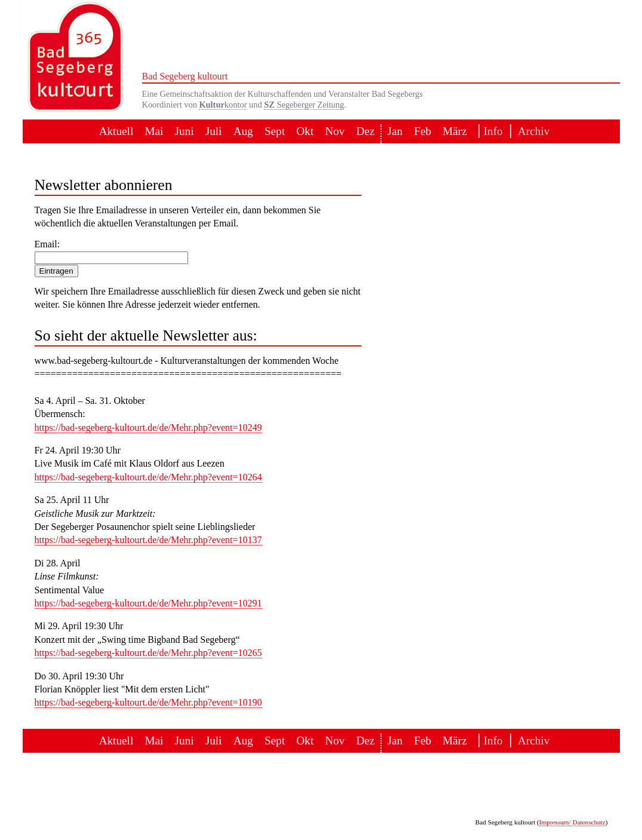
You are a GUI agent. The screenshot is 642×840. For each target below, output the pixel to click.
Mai (154, 131)
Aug (243, 131)
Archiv (530, 131)
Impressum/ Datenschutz (572, 822)
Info (491, 131)
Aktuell (116, 131)
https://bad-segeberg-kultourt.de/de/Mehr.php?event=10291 (148, 603)
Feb (423, 131)
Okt (305, 131)
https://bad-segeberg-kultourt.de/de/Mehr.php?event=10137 (148, 540)
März (454, 131)
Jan (395, 131)
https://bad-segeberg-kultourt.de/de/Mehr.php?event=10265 (148, 653)
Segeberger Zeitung (304, 105)
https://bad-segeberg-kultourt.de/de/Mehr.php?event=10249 (148, 427)
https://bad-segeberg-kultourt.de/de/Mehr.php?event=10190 (148, 702)
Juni (185, 131)
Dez (365, 131)
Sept (275, 131)
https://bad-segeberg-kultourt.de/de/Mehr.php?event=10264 (148, 477)
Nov (335, 131)
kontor (223, 105)
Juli (214, 131)
